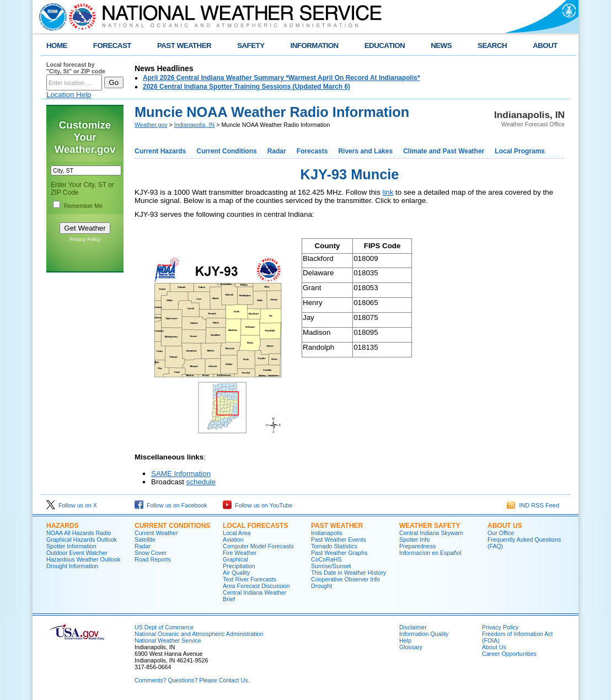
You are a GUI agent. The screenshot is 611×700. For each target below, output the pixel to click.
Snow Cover (151, 553)
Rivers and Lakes (365, 151)
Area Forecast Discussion (256, 586)
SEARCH (492, 46)
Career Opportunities (509, 654)
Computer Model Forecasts (258, 546)
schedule (201, 482)
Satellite (145, 539)
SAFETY (251, 46)
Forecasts (312, 151)
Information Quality (424, 634)
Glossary (411, 647)
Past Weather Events (339, 539)
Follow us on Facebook (171, 505)
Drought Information (72, 566)
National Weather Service (168, 640)
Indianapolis (327, 533)
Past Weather (337, 526)
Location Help (69, 95)
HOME (57, 46)
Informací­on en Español (430, 553)
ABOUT (545, 46)
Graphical (235, 559)
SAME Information (181, 474)
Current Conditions (226, 151)
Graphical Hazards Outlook (82, 539)
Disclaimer (413, 627)
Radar (277, 151)
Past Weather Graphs (339, 553)
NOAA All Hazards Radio (79, 533)
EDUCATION (385, 46)
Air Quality (236, 573)
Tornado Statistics (334, 546)
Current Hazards (160, 151)
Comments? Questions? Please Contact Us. (192, 680)
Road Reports (153, 559)
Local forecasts (255, 526)
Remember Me (83, 206)
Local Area (237, 533)
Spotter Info (414, 539)
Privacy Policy (85, 239)
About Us (505, 526)
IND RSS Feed (533, 505)
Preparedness (417, 546)
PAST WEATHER (184, 46)
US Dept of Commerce (164, 627)
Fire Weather (240, 553)
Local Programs (520, 151)
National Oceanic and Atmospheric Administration (199, 634)
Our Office (501, 533)
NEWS (441, 46)
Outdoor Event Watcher (77, 553)
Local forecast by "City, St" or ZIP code (76, 68)
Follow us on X (72, 505)
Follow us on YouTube (258, 505)
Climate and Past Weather (444, 151)
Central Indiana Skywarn (431, 533)
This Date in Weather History (349, 573)
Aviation (233, 539)
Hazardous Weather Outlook (83, 559)
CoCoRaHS (326, 559)
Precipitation (239, 566)
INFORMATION (315, 46)
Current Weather (156, 533)
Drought (321, 586)
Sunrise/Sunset (331, 566)
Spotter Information (71, 546)
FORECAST (112, 46)
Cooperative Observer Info (345, 579)
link (388, 192)
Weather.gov (151, 125)
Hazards (63, 526)
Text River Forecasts (250, 579)
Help (405, 640)
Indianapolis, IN (194, 125)
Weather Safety (430, 526)
